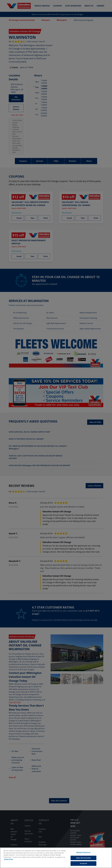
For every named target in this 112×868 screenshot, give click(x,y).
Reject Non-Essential (83, 858)
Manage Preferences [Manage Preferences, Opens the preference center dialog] (83, 852)
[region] (56, 858)
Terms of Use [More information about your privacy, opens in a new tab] (8, 859)
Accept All (83, 863)
